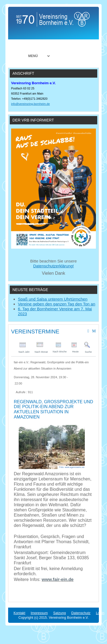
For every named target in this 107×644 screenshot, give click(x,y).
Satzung (59, 613)
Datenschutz (81, 613)
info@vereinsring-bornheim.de (30, 104)
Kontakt (19, 613)
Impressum (39, 613)
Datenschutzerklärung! (53, 266)
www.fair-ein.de (58, 579)
